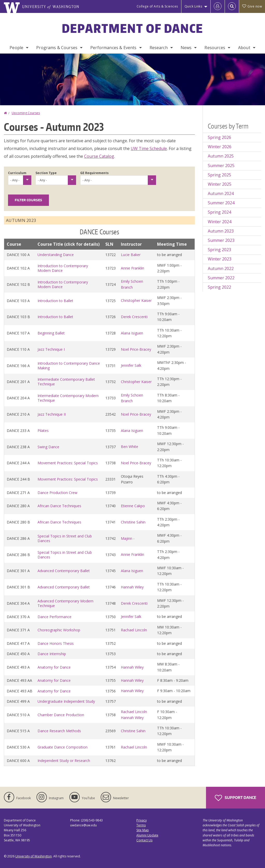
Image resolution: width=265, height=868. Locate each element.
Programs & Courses (57, 48)
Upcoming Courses (26, 113)
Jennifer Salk (131, 365)
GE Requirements (94, 173)
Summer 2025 (221, 166)
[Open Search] (232, 6)
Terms (141, 825)
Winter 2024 (220, 222)
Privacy (142, 820)
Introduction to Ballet (55, 301)
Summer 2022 (221, 278)
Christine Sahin (133, 522)
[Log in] (218, 6)
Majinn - (128, 538)
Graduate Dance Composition (62, 747)
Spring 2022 (219, 287)
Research (159, 48)
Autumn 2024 (221, 193)
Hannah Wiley (132, 587)
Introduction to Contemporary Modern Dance (63, 268)
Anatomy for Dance (54, 667)
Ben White (130, 447)
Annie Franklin (132, 268)
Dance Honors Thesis (56, 643)
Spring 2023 (219, 250)
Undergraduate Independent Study (66, 701)
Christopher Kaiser (136, 300)
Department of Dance (133, 28)
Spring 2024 (219, 212)
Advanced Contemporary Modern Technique (65, 603)
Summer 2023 (221, 240)
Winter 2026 (220, 147)
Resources (215, 48)
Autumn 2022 (221, 268)
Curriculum (17, 173)
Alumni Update (147, 835)
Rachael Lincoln (134, 630)
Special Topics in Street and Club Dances (65, 538)
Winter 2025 (220, 184)
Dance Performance (54, 617)
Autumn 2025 (221, 156)
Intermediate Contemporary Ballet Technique (66, 382)
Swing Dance (48, 447)
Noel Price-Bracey (136, 349)
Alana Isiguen (132, 333)
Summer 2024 (221, 203)
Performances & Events (113, 48)
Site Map (143, 830)
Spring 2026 (219, 137)
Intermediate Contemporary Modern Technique (68, 398)
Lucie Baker (131, 255)
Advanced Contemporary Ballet (64, 571)
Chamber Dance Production (61, 715)
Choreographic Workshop (59, 630)
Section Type (46, 173)
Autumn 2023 (221, 231)
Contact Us (144, 840)
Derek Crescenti (134, 317)
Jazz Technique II (52, 414)
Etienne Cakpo (133, 506)
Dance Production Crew (57, 493)
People (16, 48)
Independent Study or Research (64, 761)
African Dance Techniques (59, 506)
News (186, 48)
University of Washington (34, 856)
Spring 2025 (219, 175)
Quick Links (193, 6)
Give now (252, 6)
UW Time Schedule (149, 148)
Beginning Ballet (51, 333)
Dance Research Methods (59, 731)
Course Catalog (99, 156)
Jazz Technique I (51, 349)
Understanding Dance (56, 255)
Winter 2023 (220, 259)
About (244, 48)
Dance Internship (52, 654)
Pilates (43, 431)
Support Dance (235, 798)
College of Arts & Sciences (157, 6)
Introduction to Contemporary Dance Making (69, 366)
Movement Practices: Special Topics (68, 463)
